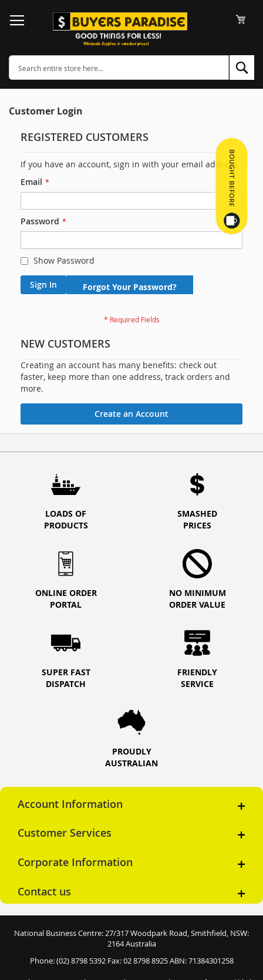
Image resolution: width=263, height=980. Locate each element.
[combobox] (119, 68)
